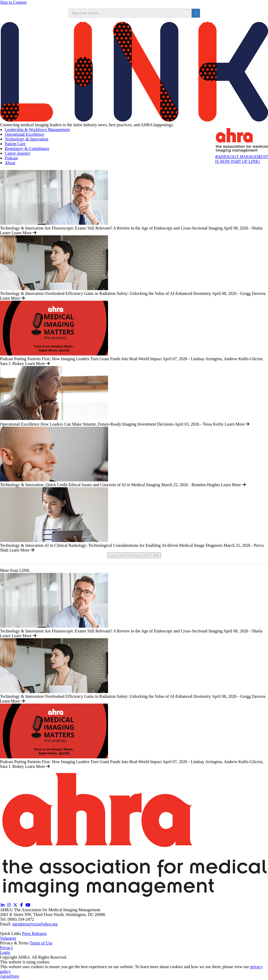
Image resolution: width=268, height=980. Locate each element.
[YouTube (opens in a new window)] (28, 905)
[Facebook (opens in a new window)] (22, 905)
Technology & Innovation (26, 139)
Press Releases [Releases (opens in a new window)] (35, 933)
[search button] (196, 13)
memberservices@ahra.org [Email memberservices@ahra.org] (35, 924)
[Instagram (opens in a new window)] (9, 905)
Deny (15, 976)
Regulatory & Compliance (27, 148)
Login (5, 952)
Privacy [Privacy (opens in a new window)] (6, 948)
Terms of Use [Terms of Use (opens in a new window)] (41, 943)
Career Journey (18, 153)
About (10, 163)
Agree (5, 976)
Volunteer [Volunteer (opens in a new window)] (8, 938)
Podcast (11, 158)
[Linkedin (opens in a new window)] (3, 905)
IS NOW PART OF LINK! (242, 159)
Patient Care (15, 144)
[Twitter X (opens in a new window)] (15, 905)
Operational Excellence (25, 134)
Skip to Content (13, 2)
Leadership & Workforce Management (37, 130)
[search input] (130, 13)
